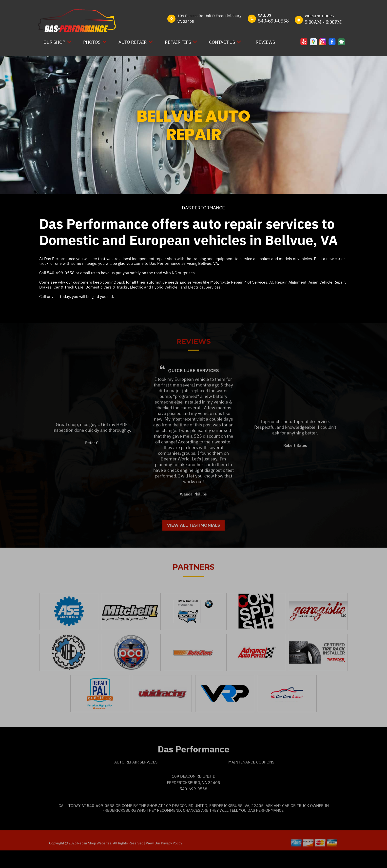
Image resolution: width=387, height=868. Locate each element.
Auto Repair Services (136, 779)
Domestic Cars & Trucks (107, 287)
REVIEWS (265, 42)
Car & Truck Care (68, 287)
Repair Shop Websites (94, 860)
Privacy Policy (172, 860)
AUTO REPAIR (133, 42)
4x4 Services (256, 282)
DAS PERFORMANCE (203, 208)
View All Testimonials (193, 542)
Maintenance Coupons (251, 779)
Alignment (298, 282)
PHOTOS (92, 42)
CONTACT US (222, 42)
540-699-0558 (273, 21)
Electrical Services (204, 287)
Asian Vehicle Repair (327, 282)
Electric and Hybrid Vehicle (154, 287)
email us (88, 273)
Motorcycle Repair (226, 282)
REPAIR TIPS (178, 42)
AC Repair (278, 282)
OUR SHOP (54, 42)
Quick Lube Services (193, 387)
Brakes (45, 287)
